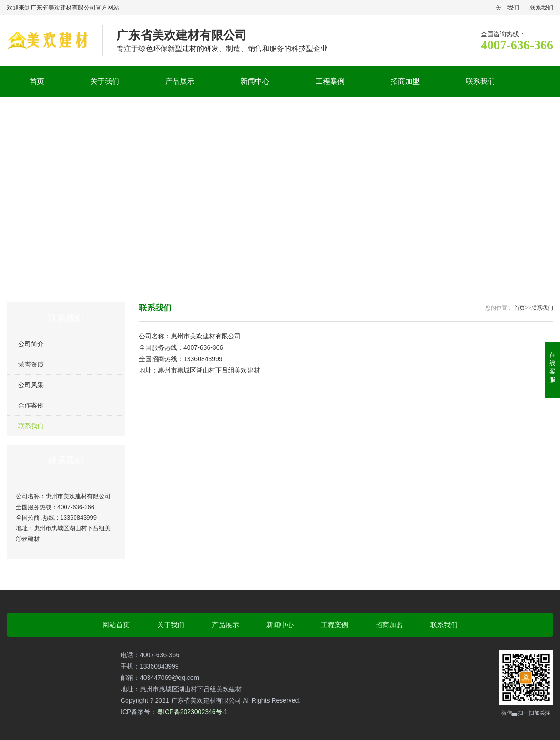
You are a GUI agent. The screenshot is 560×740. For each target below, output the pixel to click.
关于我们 (507, 8)
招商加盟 (405, 81)
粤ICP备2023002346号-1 (192, 712)
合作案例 (31, 405)
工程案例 (330, 81)
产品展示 (180, 81)
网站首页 (116, 625)
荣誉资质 (31, 364)
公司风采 (31, 385)
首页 (37, 81)
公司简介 (31, 344)
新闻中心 (255, 81)
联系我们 (541, 8)
